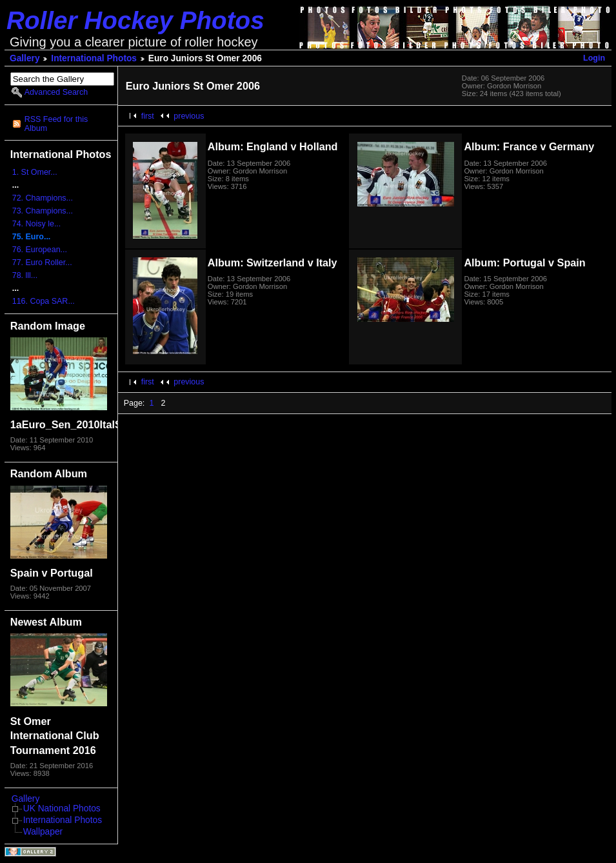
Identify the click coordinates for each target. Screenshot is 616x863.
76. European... (40, 250)
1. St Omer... (35, 172)
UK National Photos (62, 808)
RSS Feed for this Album (56, 124)
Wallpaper (43, 832)
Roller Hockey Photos (135, 20)
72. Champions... (43, 198)
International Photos (94, 58)
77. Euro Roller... (42, 263)
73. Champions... (43, 211)
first (148, 116)
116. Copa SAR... (44, 301)
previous (189, 116)
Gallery (25, 58)
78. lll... (25, 275)
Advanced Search (56, 92)
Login (594, 58)
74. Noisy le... (37, 224)
